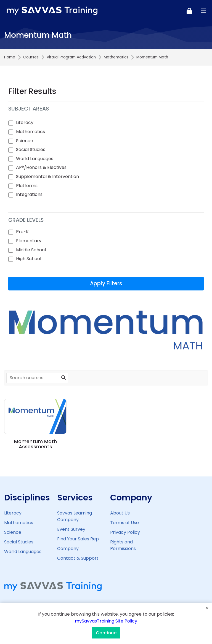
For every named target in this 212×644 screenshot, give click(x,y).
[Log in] (189, 11)
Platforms (27, 186)
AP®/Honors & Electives (41, 167)
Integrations (29, 194)
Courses (31, 57)
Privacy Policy (125, 532)
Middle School (31, 250)
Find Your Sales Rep (78, 539)
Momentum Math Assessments (35, 444)
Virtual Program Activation (71, 57)
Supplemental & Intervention (47, 177)
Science (25, 141)
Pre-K (22, 232)
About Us (120, 513)
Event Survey (71, 529)
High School (29, 259)
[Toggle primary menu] (203, 11)
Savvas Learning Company (75, 516)
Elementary (29, 241)
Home (10, 57)
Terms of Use (124, 523)
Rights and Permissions (123, 545)
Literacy (25, 122)
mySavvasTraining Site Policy (106, 621)
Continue (106, 633)
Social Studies (31, 149)
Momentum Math (152, 57)
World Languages (35, 159)
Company (68, 549)
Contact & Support (78, 558)
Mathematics (116, 57)
